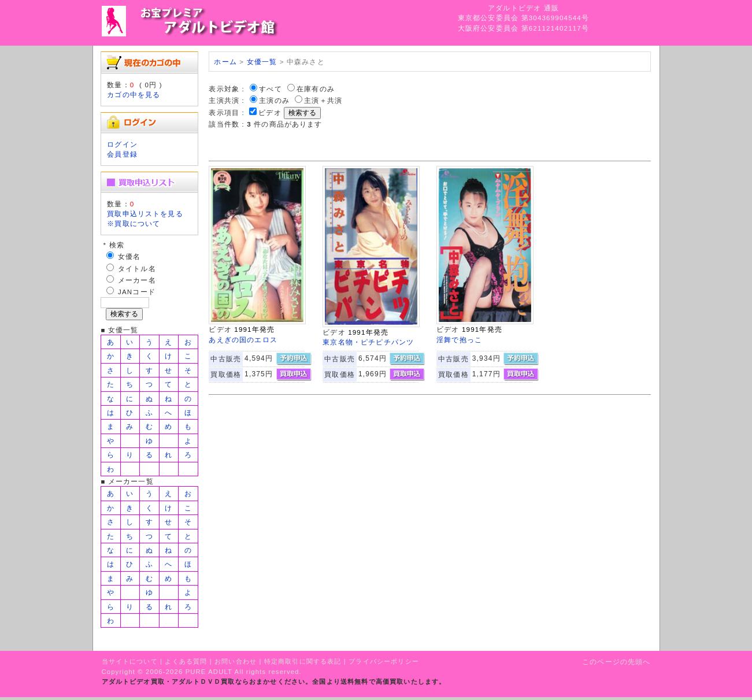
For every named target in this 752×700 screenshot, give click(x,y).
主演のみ (274, 100)
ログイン (122, 144)
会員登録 (122, 154)
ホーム (225, 62)
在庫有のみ (316, 89)
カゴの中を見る (134, 95)
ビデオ (270, 112)
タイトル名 (137, 268)
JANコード (137, 292)
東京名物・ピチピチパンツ (368, 342)
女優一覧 (262, 62)
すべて (270, 89)
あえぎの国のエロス (243, 340)
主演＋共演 (323, 100)
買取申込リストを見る (145, 214)
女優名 (129, 256)
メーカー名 (137, 280)
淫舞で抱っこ (459, 340)
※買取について (134, 223)
